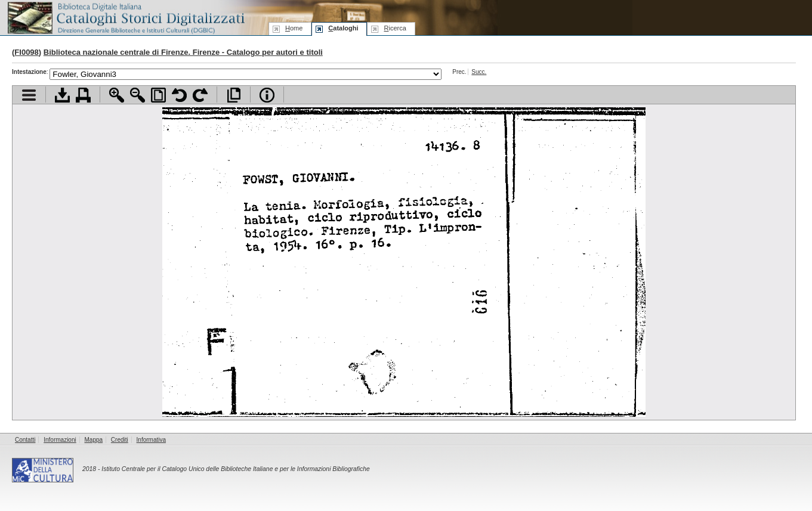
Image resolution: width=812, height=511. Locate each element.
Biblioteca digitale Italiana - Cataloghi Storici (125, 17)
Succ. (479, 72)
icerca (395, 28)
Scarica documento (62, 95)
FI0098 (26, 52)
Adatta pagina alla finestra (158, 95)
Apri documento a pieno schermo (234, 95)
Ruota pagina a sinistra (179, 95)
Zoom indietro (138, 95)
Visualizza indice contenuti (29, 95)
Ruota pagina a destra (200, 95)
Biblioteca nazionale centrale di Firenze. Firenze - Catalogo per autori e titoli (183, 52)
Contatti (25, 440)
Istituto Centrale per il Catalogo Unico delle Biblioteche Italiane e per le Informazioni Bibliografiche (235, 469)
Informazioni (60, 440)
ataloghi (343, 28)
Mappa (94, 440)
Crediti (120, 440)
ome (294, 28)
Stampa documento (83, 95)
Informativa (151, 440)
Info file (267, 95)
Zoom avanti (117, 95)
